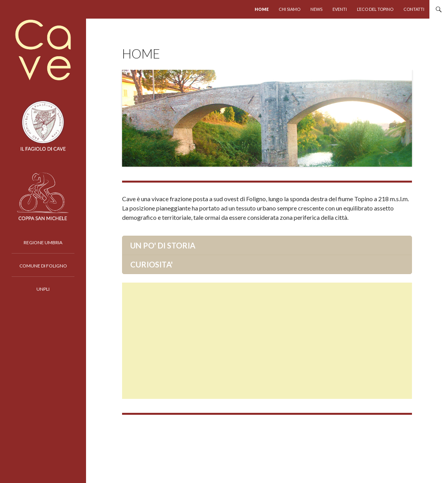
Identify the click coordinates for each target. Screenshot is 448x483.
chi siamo (289, 9)
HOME (262, 9)
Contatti (414, 9)
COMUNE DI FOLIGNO (43, 266)
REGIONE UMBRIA (43, 242)
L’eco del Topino (375, 9)
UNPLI (43, 289)
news (316, 9)
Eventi (340, 9)
